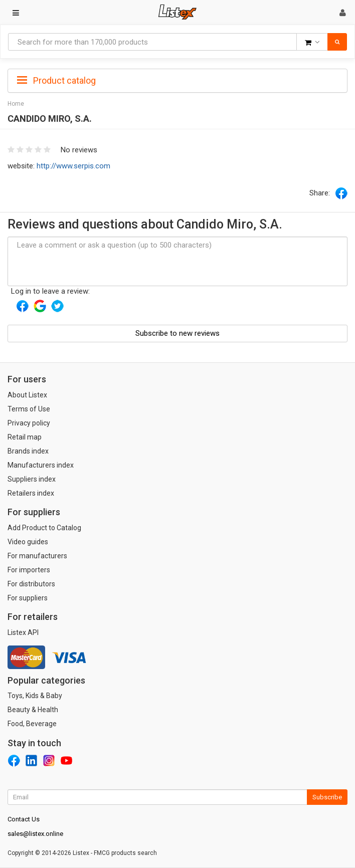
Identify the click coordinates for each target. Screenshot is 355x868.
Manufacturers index (41, 465)
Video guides (28, 542)
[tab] (177, 80)
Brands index (28, 451)
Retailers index (31, 493)
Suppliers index (32, 479)
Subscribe (327, 797)
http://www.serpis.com (73, 166)
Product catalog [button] (56, 81)
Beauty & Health (33, 710)
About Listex (27, 395)
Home (16, 104)
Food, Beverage (32, 724)
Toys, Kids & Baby (35, 696)
